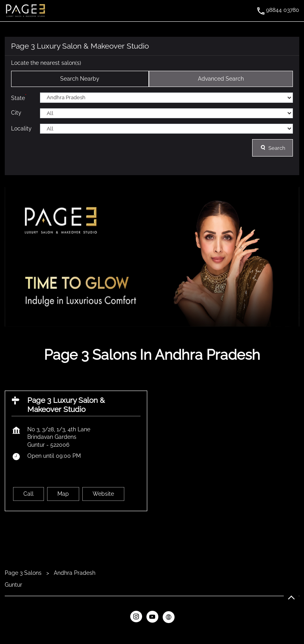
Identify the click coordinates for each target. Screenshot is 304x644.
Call (28, 493)
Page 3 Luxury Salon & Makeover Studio (66, 405)
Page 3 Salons (24, 573)
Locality (21, 128)
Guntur (13, 584)
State (19, 97)
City (16, 113)
